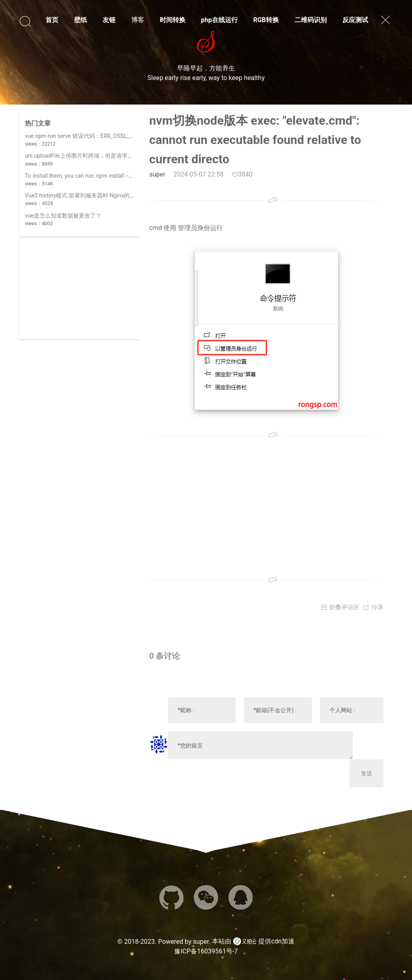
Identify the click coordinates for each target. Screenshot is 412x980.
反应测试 (355, 20)
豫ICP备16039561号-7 (206, 951)
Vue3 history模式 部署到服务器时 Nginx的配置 (83, 195)
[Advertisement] (79, 289)
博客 (138, 20)
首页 (52, 20)
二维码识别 (311, 20)
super (201, 942)
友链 (109, 20)
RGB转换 (266, 20)
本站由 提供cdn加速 (253, 941)
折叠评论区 (340, 607)
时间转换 (173, 20)
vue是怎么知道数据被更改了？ (63, 216)
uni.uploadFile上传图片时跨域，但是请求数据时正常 (90, 156)
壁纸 (80, 20)
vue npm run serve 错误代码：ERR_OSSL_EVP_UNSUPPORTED (103, 136)
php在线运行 (219, 20)
